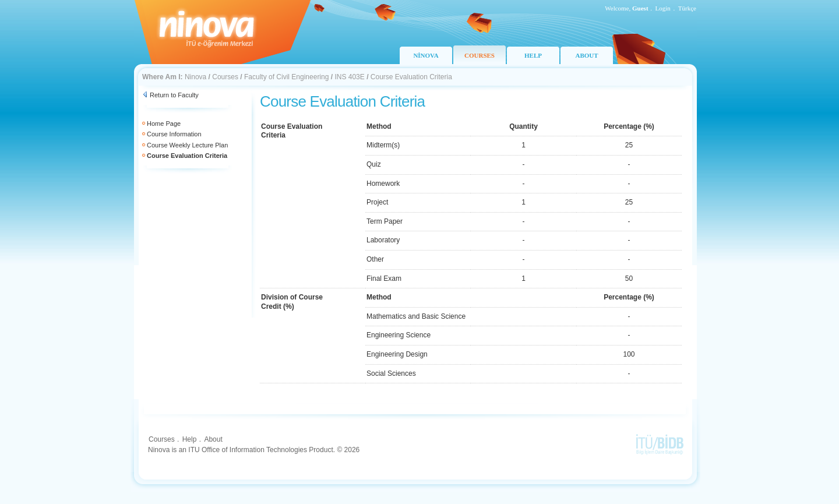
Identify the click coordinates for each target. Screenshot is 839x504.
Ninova (195, 77)
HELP (533, 55)
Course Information (174, 134)
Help (190, 439)
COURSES (480, 55)
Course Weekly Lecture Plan (187, 145)
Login (663, 8)
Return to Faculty (174, 95)
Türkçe (687, 8)
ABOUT (586, 55)
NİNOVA (426, 55)
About (213, 439)
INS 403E (349, 77)
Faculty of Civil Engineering (286, 77)
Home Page (164, 124)
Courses (225, 77)
